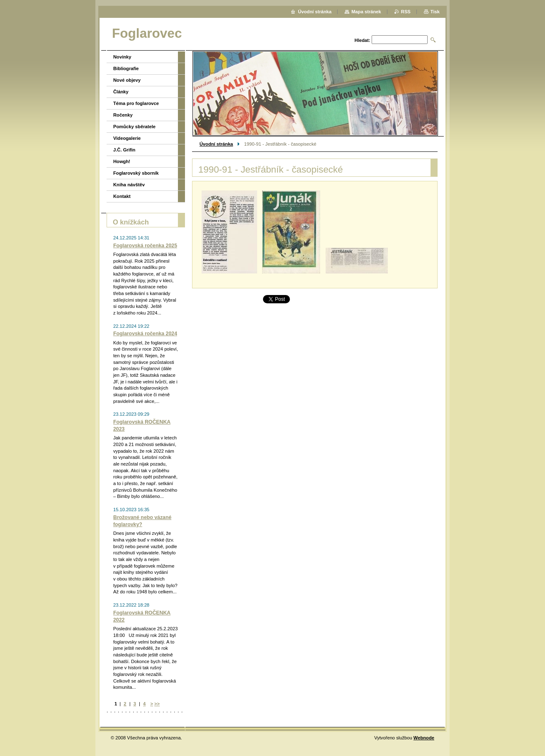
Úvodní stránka (216, 144)
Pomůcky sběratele (134, 127)
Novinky (122, 57)
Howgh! (122, 161)
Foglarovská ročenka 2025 (145, 246)
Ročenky (123, 115)
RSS (406, 12)
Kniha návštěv (129, 185)
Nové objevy (127, 80)
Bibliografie (126, 68)
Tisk (435, 12)
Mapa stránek (366, 12)
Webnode (424, 738)
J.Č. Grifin (124, 150)
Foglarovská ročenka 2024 (145, 334)
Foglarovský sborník (136, 173)
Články (121, 92)
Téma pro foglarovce (136, 103)
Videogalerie (127, 138)
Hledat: (363, 40)
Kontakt (122, 196)
